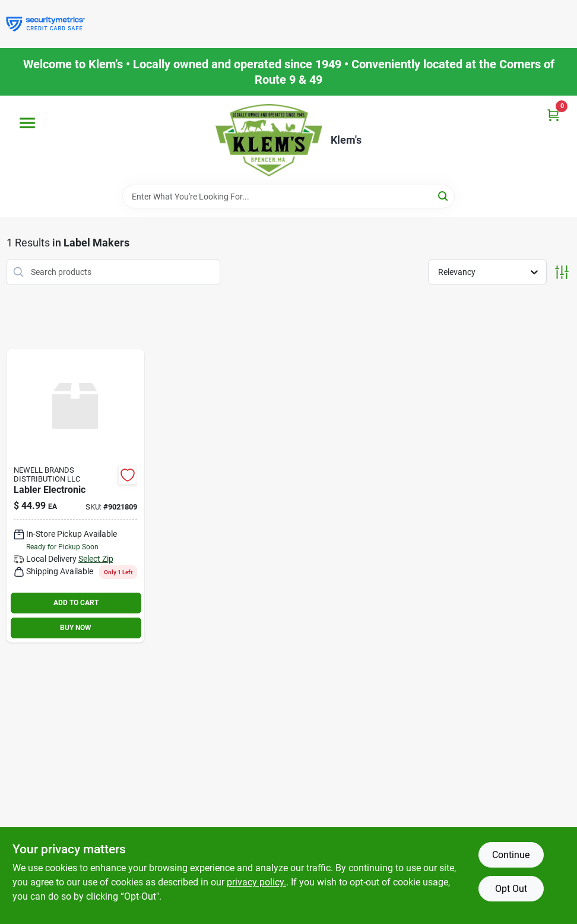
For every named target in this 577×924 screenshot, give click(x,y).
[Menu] (27, 123)
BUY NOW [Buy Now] (76, 628)
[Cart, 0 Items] (553, 115)
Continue (511, 855)
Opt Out (511, 889)
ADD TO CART (76, 603)
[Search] (444, 196)
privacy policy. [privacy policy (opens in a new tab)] (256, 882)
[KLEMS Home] (269, 140)
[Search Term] (288, 197)
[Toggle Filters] (562, 272)
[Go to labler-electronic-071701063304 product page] (76, 496)
